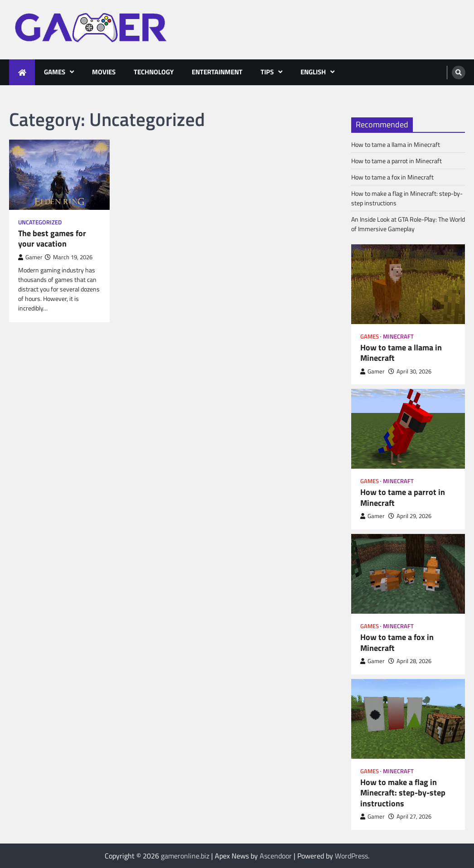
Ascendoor (276, 856)
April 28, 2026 (410, 661)
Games (55, 72)
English (313, 72)
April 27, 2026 (410, 817)
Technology (154, 72)
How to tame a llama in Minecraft (396, 144)
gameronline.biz (185, 856)
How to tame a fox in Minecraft (392, 177)
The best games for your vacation (52, 239)
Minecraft (398, 337)
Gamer (30, 257)
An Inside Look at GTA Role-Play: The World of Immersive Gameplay (408, 224)
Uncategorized (40, 222)
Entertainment (217, 72)
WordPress (351, 856)
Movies (104, 72)
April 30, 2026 (410, 371)
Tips (267, 72)
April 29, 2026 (410, 516)
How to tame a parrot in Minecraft (397, 161)
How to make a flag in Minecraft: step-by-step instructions (403, 793)
